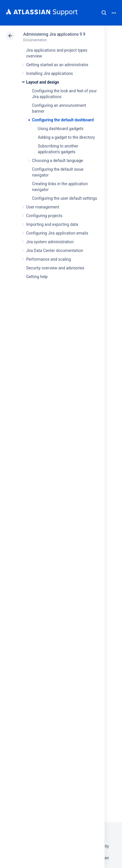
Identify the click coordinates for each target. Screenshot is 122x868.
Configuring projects (44, 216)
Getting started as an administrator (57, 65)
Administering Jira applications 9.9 (54, 34)
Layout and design (43, 82)
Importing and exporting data (52, 224)
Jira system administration (50, 242)
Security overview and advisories (55, 268)
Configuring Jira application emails (57, 233)
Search (104, 13)
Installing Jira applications (50, 73)
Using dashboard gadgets (61, 129)
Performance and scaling (49, 259)
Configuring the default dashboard (63, 120)
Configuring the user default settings (64, 198)
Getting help (37, 277)
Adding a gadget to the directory (66, 137)
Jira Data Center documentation (55, 251)
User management (43, 207)
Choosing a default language (58, 161)
